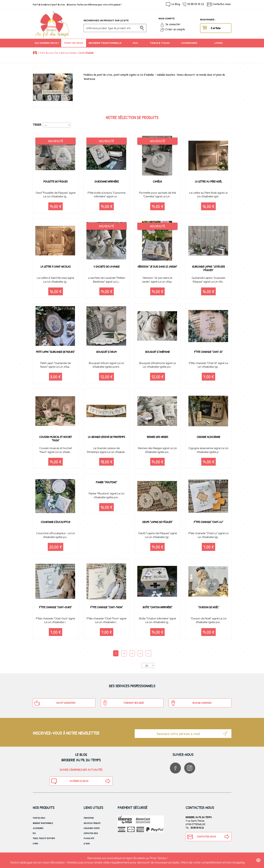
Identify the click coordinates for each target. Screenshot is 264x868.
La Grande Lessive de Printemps (106, 439)
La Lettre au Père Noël (208, 181)
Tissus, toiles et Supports (44, 839)
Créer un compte (175, 29)
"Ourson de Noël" (208, 608)
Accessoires (38, 829)
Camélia (158, 181)
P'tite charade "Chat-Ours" (56, 608)
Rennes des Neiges (158, 437)
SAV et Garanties (55, 704)
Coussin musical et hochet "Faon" (56, 439)
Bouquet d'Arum (107, 352)
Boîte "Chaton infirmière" (157, 608)
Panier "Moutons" (107, 483)
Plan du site (89, 839)
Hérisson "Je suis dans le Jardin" (158, 268)
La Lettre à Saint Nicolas (56, 267)
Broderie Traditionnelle (43, 824)
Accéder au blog (70, 782)
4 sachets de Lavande (106, 267)
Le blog (87, 844)
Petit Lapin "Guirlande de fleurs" (56, 354)
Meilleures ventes (92, 829)
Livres (35, 844)
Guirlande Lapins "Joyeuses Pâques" (208, 268)
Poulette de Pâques (56, 181)
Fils (34, 834)
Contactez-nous (221, 4)
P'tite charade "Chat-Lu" (208, 522)
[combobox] (57, 125)
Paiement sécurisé (123, 704)
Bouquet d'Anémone (158, 352)
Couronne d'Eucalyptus (56, 522)
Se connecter (173, 24)
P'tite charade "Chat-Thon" (107, 608)
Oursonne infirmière (106, 181)
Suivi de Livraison (191, 704)
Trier (37, 125)
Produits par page (125, 666)
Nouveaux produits (92, 824)
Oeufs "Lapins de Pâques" (158, 522)
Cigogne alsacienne (208, 437)
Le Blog (176, 4)
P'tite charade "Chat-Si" (208, 352)
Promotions (89, 819)
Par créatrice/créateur (66, 53)
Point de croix (47, 53)
